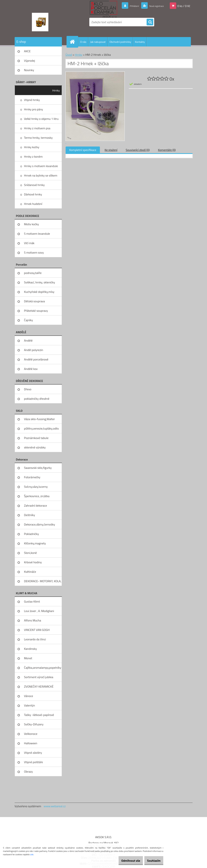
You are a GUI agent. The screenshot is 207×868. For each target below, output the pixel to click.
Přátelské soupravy (36, 311)
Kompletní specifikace (83, 150)
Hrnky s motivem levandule (41, 166)
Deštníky (30, 515)
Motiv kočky (32, 224)
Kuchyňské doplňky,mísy (39, 292)
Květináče (30, 572)
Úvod (69, 55)
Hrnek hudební (33, 204)
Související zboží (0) (138, 150)
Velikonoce (31, 734)
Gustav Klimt (32, 601)
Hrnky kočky (32, 147)
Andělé (28, 340)
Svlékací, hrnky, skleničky (40, 282)
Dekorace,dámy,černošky (40, 524)
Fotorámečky (32, 477)
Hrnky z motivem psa (37, 128)
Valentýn (30, 705)
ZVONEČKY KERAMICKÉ (39, 686)
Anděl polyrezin (34, 350)
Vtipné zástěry (33, 753)
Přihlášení (128, 6)
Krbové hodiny (33, 562)
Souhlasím (152, 861)
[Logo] (40, 22)
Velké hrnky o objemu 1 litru (41, 119)
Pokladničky (32, 534)
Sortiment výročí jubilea (39, 677)
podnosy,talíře (33, 273)
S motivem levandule (37, 234)
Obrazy (29, 771)
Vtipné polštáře (34, 762)
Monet (28, 658)
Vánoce (29, 696)
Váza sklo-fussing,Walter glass (40, 420)
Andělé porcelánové (36, 359)
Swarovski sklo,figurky (38, 468)
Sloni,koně (30, 553)
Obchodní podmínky (120, 42)
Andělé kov (31, 369)
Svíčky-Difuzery (34, 724)
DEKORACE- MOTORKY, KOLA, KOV (43, 582)
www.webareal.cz (55, 806)
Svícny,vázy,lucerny (36, 487)
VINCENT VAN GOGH (37, 630)
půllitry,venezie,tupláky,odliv (42, 428)
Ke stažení (111, 150)
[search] (150, 22)
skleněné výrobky (35, 447)
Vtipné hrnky (32, 100)
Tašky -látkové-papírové (39, 715)
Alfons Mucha (33, 620)
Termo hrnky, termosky (38, 138)
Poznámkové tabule (36, 438)
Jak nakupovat (98, 42)
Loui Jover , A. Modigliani (39, 611)
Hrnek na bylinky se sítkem (41, 175)
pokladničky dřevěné (37, 399)
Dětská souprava (34, 301)
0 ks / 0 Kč (184, 6)
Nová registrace (154, 6)
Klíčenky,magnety (35, 543)
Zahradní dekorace (36, 505)
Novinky (29, 70)
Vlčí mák (29, 243)
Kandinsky (30, 649)
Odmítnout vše (125, 861)
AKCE (27, 51)
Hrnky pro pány (34, 109)
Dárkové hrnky (33, 194)
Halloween (31, 743)
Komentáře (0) (167, 150)
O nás (83, 42)
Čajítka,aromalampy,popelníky (43, 668)
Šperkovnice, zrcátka (37, 496)
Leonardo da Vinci (35, 639)
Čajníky (29, 320)
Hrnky (56, 90)
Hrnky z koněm (33, 157)
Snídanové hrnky (34, 185)
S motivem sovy (34, 252)
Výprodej (30, 61)
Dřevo (28, 389)
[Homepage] (74, 42)
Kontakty (140, 42)
